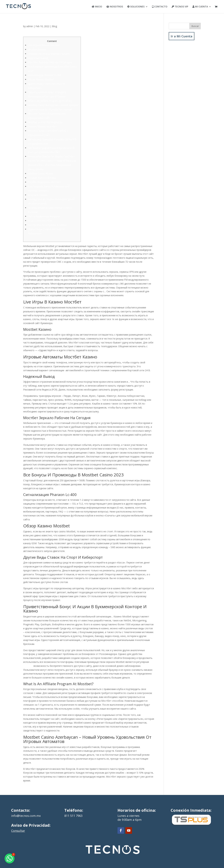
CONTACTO (160, 7)
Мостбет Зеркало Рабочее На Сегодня (50, 62)
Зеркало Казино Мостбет (42, 126)
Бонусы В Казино (38, 195)
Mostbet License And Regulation (45, 122)
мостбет (28, 666)
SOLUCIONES (136, 7)
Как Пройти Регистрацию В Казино (48, 225)
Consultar (18, 831)
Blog (54, 26)
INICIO (97, 7)
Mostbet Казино (37, 49)
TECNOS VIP (180, 7)
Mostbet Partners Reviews (42, 178)
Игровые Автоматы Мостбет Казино (49, 54)
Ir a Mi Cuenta (182, 36)
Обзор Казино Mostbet (41, 79)
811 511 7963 (73, 816)
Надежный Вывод (38, 58)
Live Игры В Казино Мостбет (44, 45)
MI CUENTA (200, 7)
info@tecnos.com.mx (26, 816)
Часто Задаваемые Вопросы (44, 216)
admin (30, 26)
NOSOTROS (115, 7)
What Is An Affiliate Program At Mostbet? (50, 101)
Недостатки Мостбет (40, 221)
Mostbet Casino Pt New (41, 174)
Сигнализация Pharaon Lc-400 (45, 75)
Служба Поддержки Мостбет (44, 182)
